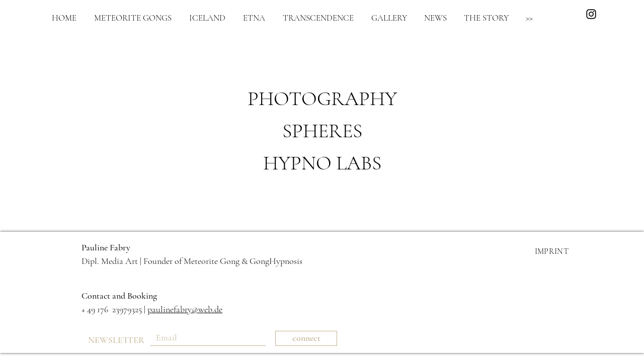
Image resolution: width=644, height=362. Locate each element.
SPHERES (322, 131)
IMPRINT (552, 251)
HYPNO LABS (322, 163)
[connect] (306, 338)
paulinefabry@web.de (185, 309)
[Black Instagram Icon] (591, 14)
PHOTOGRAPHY (322, 99)
